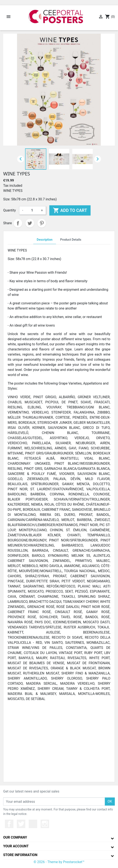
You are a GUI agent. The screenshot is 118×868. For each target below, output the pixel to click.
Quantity (9, 210)
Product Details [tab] (71, 240)
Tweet (30, 223)
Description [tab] (45, 240)
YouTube (33, 824)
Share (18, 223)
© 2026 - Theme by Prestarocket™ (59, 862)
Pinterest (42, 223)
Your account (16, 846)
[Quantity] (32, 210)
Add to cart (70, 210)
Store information (20, 855)
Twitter (21, 824)
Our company (15, 837)
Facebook (9, 824)
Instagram (45, 824)
